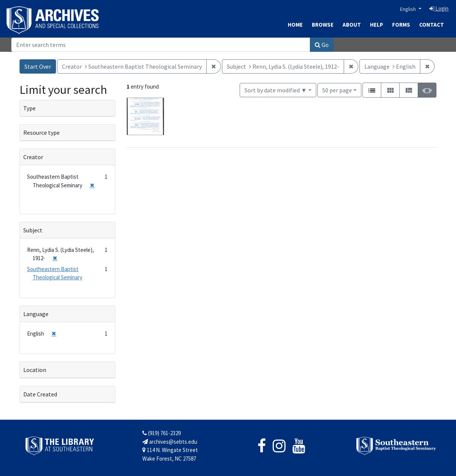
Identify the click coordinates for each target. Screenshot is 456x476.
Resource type (42, 133)
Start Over (38, 66)
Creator (33, 157)
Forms (401, 25)
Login (439, 8)
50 (337, 90)
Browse (323, 25)
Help (377, 25)
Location (35, 370)
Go (322, 45)
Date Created (40, 394)
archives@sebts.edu (170, 442)
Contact (432, 25)
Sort (276, 90)
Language (36, 314)
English (408, 9)
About (352, 25)
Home (295, 25)
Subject (33, 230)
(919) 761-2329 (162, 433)
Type (29, 108)
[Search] (161, 45)
